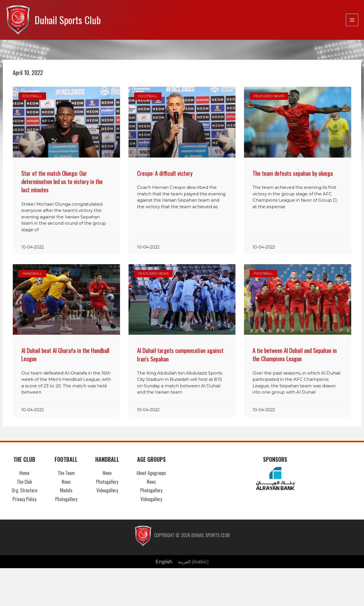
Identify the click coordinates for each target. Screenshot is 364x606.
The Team (66, 473)
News (66, 482)
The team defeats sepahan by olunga (293, 173)
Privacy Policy (24, 499)
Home (24, 473)
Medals (66, 490)
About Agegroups (151, 473)
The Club (24, 482)
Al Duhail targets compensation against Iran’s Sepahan (180, 354)
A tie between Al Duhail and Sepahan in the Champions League (295, 354)
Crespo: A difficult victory (165, 173)
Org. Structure (24, 490)
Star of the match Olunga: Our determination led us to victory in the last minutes (62, 181)
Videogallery (107, 490)
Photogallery (66, 499)
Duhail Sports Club (68, 20)
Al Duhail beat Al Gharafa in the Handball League (65, 354)
